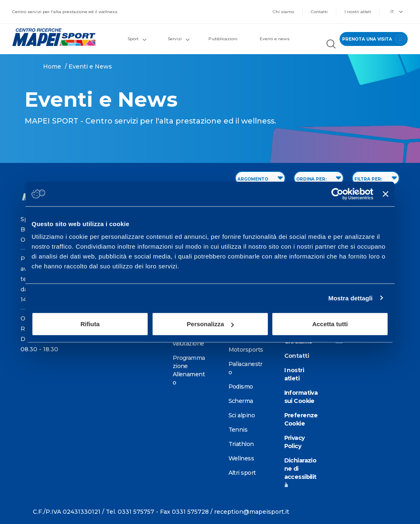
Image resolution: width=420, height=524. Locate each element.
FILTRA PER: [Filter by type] (376, 178)
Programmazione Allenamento (189, 370)
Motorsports (246, 350)
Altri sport (242, 473)
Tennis (238, 430)
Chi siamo (283, 12)
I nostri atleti (358, 12)
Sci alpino (242, 415)
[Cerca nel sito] (331, 45)
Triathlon (241, 444)
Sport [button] (137, 39)
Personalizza (210, 324)
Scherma (241, 401)
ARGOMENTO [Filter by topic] (260, 178)
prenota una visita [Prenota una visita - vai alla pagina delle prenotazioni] (374, 39)
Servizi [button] (179, 39)
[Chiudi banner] (386, 194)
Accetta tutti (330, 324)
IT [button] (397, 12)
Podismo (241, 387)
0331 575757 (136, 512)
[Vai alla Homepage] (52, 37)
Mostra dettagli (350, 298)
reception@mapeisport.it (252, 512)
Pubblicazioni (223, 39)
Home (52, 66)
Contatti (319, 12)
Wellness (241, 458)
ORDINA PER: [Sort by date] (319, 178)
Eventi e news (275, 39)
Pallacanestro (245, 368)
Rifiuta (90, 324)
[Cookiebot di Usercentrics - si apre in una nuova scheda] (337, 194)
